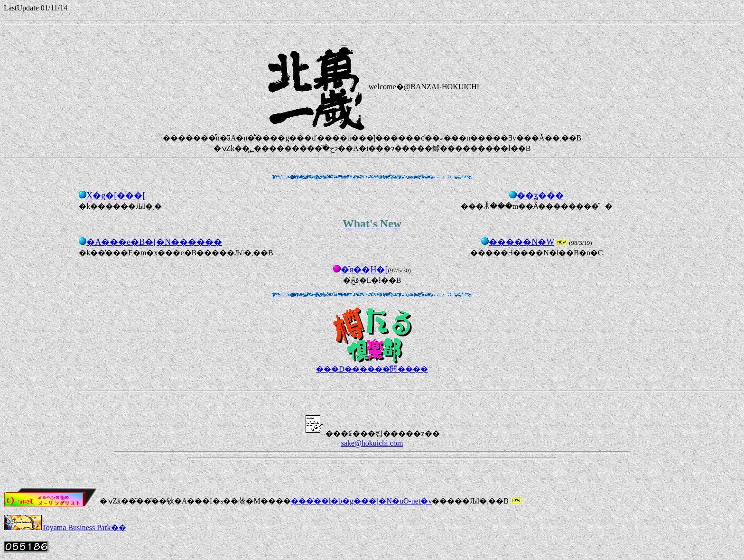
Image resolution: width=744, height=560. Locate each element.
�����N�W (521, 242)
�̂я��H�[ (364, 270)
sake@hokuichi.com (372, 443)
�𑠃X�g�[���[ (116, 196)
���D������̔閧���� (372, 369)
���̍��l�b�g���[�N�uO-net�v (362, 501)
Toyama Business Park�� (65, 527)
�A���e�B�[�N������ (154, 242)
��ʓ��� (540, 196)
